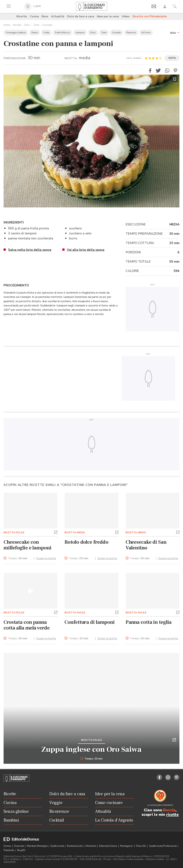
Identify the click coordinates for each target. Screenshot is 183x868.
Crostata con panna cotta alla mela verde (27, 625)
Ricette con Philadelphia (150, 16)
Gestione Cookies (155, 859)
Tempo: (18, 558)
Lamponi (80, 33)
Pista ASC (141, 846)
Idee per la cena (108, 16)
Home (7, 25)
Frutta (46, 33)
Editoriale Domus (108, 846)
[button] (175, 32)
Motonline (91, 846)
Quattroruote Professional (163, 846)
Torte (36, 25)
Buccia (169, 810)
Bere (45, 16)
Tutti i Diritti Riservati (90, 859)
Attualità (58, 16)
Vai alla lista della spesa (86, 250)
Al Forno (146, 33)
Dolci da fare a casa (81, 16)
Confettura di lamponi (90, 622)
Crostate (47, 25)
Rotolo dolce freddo (86, 542)
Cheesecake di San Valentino (146, 545)
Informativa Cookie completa (128, 859)
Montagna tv (127, 846)
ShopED (21, 850)
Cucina (34, 16)
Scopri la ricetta (46, 558)
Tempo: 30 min (92, 759)
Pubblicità (9, 850)
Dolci (27, 25)
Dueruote (19, 846)
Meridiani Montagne (37, 846)
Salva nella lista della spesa (30, 250)
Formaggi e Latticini (16, 33)
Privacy (107, 859)
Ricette (22, 16)
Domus (8, 846)
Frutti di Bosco (62, 33)
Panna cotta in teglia (149, 622)
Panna (35, 33)
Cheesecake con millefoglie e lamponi (28, 545)
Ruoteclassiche (75, 846)
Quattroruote (57, 846)
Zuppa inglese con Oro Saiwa (91, 749)
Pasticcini (131, 33)
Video (126, 16)
